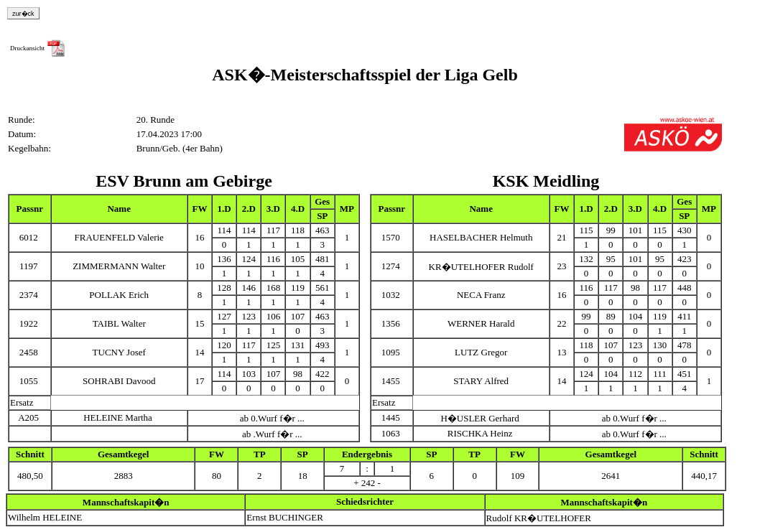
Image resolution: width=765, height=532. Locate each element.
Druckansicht (27, 48)
